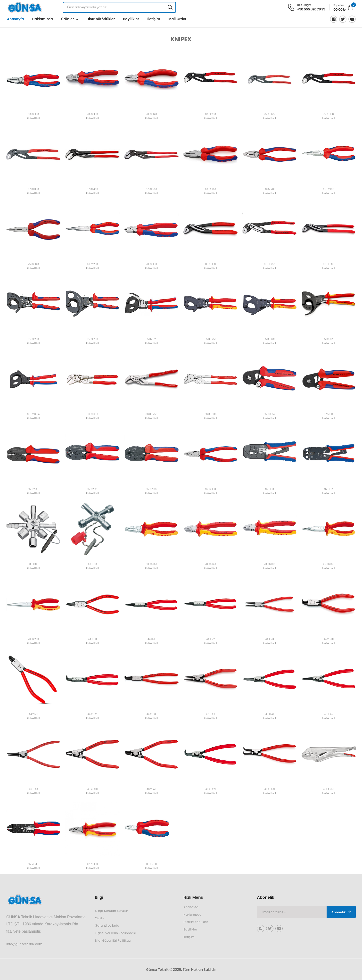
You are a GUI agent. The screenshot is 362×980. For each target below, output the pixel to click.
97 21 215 (33, 864)
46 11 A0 (210, 714)
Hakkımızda (42, 19)
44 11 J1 (152, 639)
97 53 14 (329, 414)
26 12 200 (93, 264)
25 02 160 (329, 189)
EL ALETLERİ (33, 118)
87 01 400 (92, 189)
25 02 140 (33, 264)
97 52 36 (92, 489)
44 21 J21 (92, 714)
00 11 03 (92, 564)
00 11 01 (33, 564)
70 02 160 (93, 114)
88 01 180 (210, 264)
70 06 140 (210, 564)
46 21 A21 (210, 789)
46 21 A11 (151, 789)
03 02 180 (33, 114)
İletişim (154, 19)
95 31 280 (92, 339)
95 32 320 (152, 339)
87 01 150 (329, 114)
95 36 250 (210, 339)
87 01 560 (152, 189)
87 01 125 (270, 114)
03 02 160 (210, 189)
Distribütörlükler (101, 19)
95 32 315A (33, 414)
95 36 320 (329, 339)
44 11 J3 (270, 639)
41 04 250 (329, 789)
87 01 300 (33, 189)
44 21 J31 (152, 714)
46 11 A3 (33, 789)
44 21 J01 (329, 639)
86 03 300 (210, 414)
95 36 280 (270, 339)
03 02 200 (270, 189)
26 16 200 (33, 639)
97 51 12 (329, 489)
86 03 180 (92, 414)
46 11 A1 (270, 714)
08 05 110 (152, 864)
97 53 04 (270, 414)
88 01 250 (270, 264)
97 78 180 (93, 864)
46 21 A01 (92, 789)
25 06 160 (329, 564)
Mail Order (177, 19)
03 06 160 (151, 564)
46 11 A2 (329, 714)
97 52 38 (152, 489)
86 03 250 (151, 414)
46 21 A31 (270, 789)
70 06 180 (270, 564)
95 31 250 (33, 339)
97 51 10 (270, 489)
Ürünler (68, 19)
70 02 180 (152, 264)
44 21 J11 (33, 714)
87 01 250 (210, 114)
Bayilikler (131, 19)
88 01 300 (329, 264)
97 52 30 (33, 489)
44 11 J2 (210, 639)
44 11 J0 (92, 639)
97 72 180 (211, 489)
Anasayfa (15, 19)
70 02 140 (152, 114)
